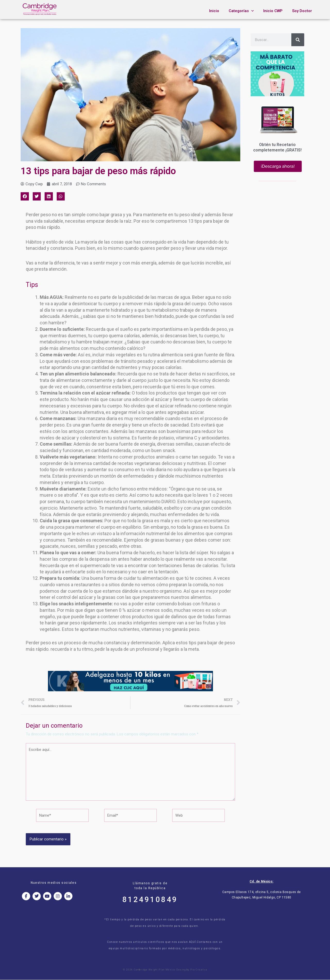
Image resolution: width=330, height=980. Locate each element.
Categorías (241, 11)
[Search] (298, 40)
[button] (25, 196)
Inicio (214, 11)
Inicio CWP (273, 11)
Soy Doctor (302, 11)
